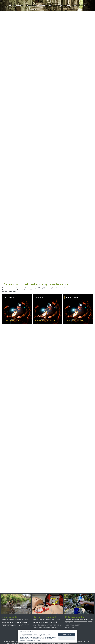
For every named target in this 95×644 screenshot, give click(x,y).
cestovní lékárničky (47, 624)
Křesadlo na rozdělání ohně (80, 621)
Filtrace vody (68, 620)
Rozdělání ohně (69, 621)
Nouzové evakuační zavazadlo (72, 624)
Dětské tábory (31, 5)
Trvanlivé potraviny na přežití (72, 626)
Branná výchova (46, 5)
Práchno (90, 621)
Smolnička (68, 623)
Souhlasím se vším (67, 634)
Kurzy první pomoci (62, 5)
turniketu (56, 626)
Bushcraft (20, 626)
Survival (19, 624)
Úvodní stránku (32, 290)
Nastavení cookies (67, 638)
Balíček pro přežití (70, 627)
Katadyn (91, 620)
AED (38, 626)
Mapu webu (15, 290)
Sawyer (86, 620)
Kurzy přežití (18, 5)
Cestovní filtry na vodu (78, 620)
